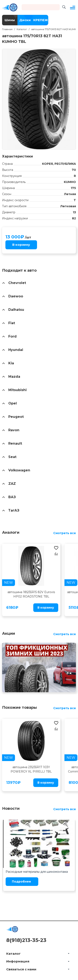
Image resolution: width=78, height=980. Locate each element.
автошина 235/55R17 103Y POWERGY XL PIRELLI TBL (31, 769)
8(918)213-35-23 (26, 940)
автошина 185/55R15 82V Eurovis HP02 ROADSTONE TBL (31, 594)
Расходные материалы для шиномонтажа (37, 872)
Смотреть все (65, 533)
